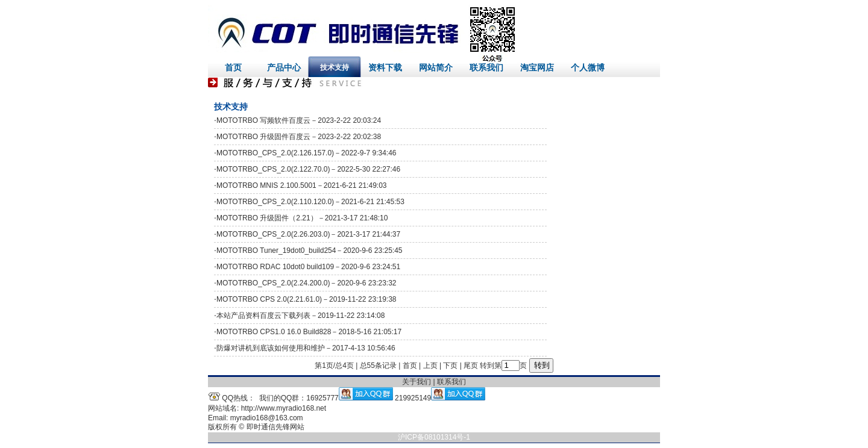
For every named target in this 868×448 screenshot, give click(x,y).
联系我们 (486, 67)
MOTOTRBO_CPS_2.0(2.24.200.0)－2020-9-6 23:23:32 (307, 283)
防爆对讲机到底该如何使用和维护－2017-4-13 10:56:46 (306, 348)
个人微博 (588, 67)
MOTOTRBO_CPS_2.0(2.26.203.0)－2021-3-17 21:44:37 (308, 234)
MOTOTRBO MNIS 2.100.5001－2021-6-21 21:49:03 (302, 185)
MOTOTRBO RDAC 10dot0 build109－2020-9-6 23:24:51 (308, 267)
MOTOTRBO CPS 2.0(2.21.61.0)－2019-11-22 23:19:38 (307, 299)
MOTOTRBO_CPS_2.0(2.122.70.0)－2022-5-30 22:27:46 (308, 169)
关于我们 (417, 382)
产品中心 (284, 67)
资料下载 (385, 67)
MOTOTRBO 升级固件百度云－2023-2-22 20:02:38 (299, 137)
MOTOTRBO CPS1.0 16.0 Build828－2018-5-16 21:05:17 (309, 332)
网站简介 (436, 67)
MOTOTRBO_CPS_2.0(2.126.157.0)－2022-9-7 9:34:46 (307, 153)
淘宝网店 (537, 67)
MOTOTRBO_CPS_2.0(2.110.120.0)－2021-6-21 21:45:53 (310, 202)
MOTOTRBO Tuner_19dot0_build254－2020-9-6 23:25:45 (310, 250)
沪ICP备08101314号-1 (434, 437)
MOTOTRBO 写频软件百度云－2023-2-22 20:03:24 (299, 120)
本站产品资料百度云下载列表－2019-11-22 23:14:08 (300, 316)
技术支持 (335, 67)
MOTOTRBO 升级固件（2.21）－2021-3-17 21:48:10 (302, 218)
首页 (233, 67)
